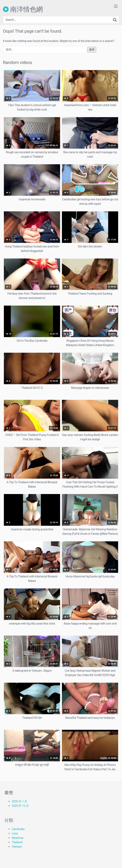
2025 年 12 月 (20, 806)
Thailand (17, 842)
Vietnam (17, 847)
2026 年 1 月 (19, 801)
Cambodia (18, 829)
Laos (15, 833)
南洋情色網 (23, 9)
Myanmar (18, 838)
